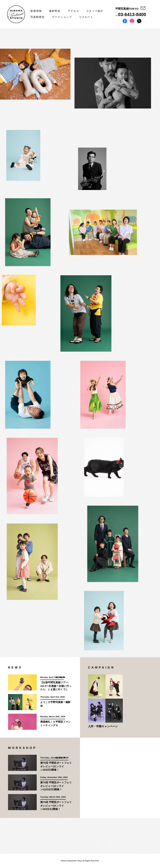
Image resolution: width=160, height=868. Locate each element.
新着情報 (36, 11)
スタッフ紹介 (95, 11)
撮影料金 (55, 11)
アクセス (73, 11)
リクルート (86, 17)
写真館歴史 (38, 17)
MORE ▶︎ (61, 677)
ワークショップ (62, 17)
